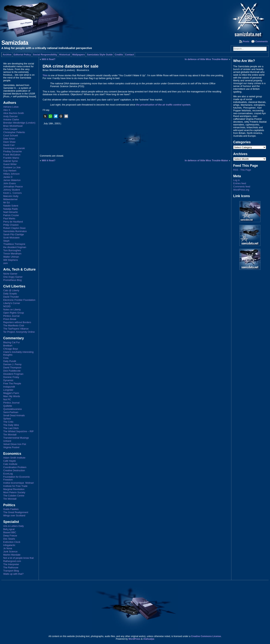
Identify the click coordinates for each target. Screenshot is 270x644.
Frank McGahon (12, 155)
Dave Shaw (9, 142)
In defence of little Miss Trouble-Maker (206, 59)
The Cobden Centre (14, 496)
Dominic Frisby (11, 377)
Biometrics (83, 70)
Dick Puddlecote (12, 371)
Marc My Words (12, 396)
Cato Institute (10, 464)
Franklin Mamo (11, 158)
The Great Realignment (16, 512)
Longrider (8, 390)
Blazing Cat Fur (11, 342)
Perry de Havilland (13, 222)
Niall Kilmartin (10, 212)
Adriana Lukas (11, 107)
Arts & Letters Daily (13, 526)
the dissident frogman (15, 247)
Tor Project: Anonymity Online (19, 332)
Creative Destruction (14, 470)
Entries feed (240, 183)
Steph (6, 241)
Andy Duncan (10, 116)
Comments (262, 41)
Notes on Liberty (12, 310)
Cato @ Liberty (11, 290)
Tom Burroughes (12, 250)
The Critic (8, 422)
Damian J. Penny (12, 364)
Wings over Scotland (14, 515)
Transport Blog (11, 571)
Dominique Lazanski (14, 148)
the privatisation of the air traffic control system (163, 105)
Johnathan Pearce (13, 187)
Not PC (7, 399)
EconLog (8, 474)
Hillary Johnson (11, 174)
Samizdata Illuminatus (15, 231)
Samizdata (15, 43)
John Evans (9, 183)
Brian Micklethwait (13, 126)
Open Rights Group (13, 313)
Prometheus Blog (12, 280)
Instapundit (9, 387)
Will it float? (49, 59)
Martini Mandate (12, 555)
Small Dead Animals (14, 415)
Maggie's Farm (11, 393)
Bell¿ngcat (9, 529)
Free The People (12, 383)
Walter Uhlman (11, 257)
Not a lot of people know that (18, 558)
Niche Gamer (10, 274)
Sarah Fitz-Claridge (13, 234)
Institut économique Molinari (18, 483)
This (45, 75)
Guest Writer (10, 164)
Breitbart (8, 346)
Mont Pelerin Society (14, 492)
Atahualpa (149, 639)
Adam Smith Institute (14, 458)
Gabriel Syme (10, 161)
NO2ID (7, 306)
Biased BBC (10, 532)
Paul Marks (9, 218)
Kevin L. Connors (12, 193)
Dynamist (8, 380)
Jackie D (8, 177)
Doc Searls (9, 539)
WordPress (134, 639)
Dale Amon (9, 139)
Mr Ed (6, 202)
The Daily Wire (11, 425)
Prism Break (10, 319)
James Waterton (12, 180)
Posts (246, 41)
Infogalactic (9, 545)
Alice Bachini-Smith (13, 113)
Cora (6, 358)
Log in (237, 180)
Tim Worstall (10, 435)
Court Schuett (10, 135)
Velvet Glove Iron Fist (15, 444)
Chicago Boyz (11, 349)
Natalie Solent (11, 206)
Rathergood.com (12, 561)
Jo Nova (8, 548)
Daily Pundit (10, 361)
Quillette (8, 406)
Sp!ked (7, 419)
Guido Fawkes (11, 509)
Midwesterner (10, 199)
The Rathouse (11, 567)
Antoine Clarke (11, 120)
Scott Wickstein (11, 238)
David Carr (9, 145)
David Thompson (12, 368)
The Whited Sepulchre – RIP (18, 431)
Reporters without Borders (17, 322)
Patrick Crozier (11, 215)
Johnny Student (12, 190)
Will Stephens (10, 260)
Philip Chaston (11, 225)
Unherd (7, 441)
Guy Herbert (10, 171)
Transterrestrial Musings (16, 438)
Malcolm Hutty (11, 196)
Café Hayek (9, 461)
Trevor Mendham (12, 254)
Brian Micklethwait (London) (59, 70)
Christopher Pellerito (14, 132)
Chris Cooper (10, 129)
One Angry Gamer (13, 277)
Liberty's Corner (12, 303)
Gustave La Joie (12, 167)
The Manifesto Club (14, 325)
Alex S (7, 110)
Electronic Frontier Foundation (19, 300)
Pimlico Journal (11, 316)
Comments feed (242, 187)
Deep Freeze (10, 536)
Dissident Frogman (13, 374)
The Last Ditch (11, 428)
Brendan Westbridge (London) (19, 123)
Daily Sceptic (10, 294)
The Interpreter (11, 564)
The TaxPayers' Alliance (16, 329)
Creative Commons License (206, 636)
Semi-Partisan (11, 412)
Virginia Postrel (11, 447)
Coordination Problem (15, 467)
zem (5, 263)
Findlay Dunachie (12, 151)
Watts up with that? (13, 574)
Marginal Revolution (14, 489)
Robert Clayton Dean (14, 228)
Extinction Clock (12, 542)
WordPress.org (241, 190)
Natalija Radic (11, 209)
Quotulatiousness (12, 409)
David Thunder (11, 297)
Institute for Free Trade (15, 486)
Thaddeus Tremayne (14, 244)
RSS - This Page (242, 170)
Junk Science (10, 552)
